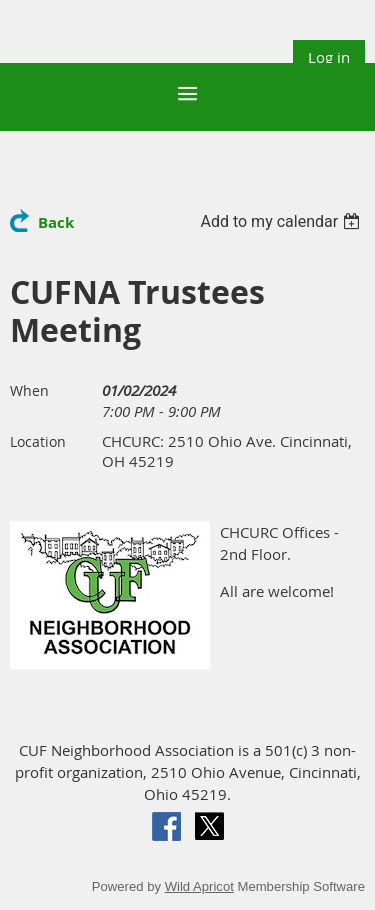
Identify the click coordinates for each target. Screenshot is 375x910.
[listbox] (282, 221)
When (29, 390)
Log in (329, 57)
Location (38, 441)
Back (56, 222)
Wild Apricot (199, 886)
